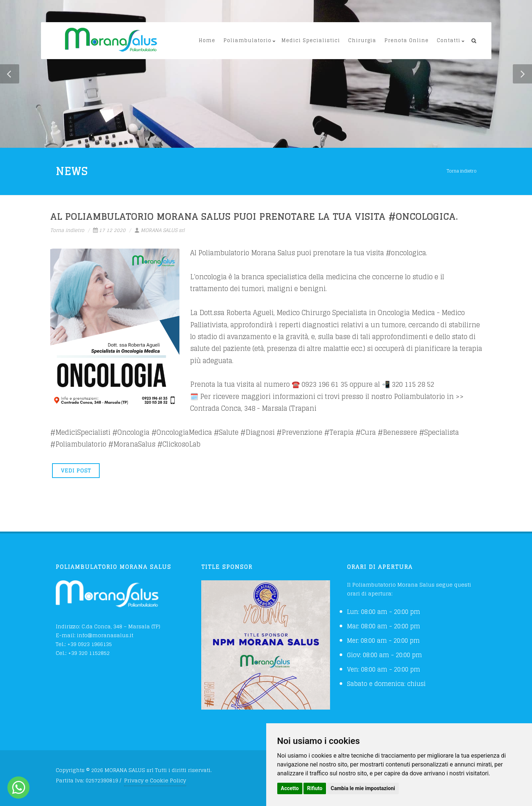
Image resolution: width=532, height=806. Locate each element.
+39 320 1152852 (89, 653)
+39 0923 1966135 (90, 644)
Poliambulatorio (247, 40)
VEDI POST (76, 470)
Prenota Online (406, 40)
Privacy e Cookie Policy (155, 780)
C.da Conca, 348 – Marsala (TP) (121, 626)
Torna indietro (462, 171)
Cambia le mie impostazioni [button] (363, 788)
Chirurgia (362, 40)
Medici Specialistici (311, 40)
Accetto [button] (290, 788)
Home (207, 40)
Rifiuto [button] (315, 788)
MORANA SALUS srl (159, 230)
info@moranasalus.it (105, 635)
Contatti (449, 40)
